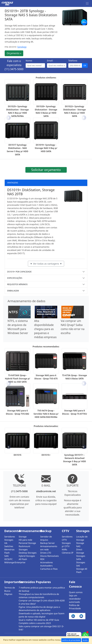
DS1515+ (46, 455)
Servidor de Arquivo (46, 538)
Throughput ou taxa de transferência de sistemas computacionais (39, 596)
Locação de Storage (82, 538)
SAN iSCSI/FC (8, 558)
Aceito (85, 640)
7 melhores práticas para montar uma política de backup (42, 589)
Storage (23, 537)
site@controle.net (46, 491)
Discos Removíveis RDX (49, 558)
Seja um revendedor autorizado (75, 599)
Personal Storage (27, 543)
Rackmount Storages (24, 548)
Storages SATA (81, 558)
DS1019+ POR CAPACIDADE (19, 272)
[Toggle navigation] (87, 3)
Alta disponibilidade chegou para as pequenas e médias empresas (45, 329)
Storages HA (9, 541)
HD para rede (25, 540)
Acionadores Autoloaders (47, 564)
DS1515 (17, 455)
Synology (22, 47)
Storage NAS (80, 545)
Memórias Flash (9, 551)
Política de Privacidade (75, 607)
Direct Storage (80, 551)
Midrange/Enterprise (10, 562)
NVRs (64, 549)
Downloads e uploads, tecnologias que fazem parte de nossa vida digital (42, 615)
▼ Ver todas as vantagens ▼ (46, 264)
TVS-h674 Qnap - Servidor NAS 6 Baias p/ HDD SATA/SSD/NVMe (46, 414)
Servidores (10, 537)
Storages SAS (81, 564)
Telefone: (73, 61)
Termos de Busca (10, 589)
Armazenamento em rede (49, 548)
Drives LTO (46, 553)
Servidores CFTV (67, 538)
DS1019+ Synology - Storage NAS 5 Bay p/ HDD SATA (46, 148)
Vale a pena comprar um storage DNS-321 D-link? (41, 628)
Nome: (29, 61)
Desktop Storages (28, 553)
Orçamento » (14, 53)
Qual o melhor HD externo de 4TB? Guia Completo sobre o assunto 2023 (39, 621)
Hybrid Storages (27, 556)
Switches (9, 546)
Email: (50, 61)
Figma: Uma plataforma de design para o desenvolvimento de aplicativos (39, 609)
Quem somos (76, 592)
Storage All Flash (82, 570)
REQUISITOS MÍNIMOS (17, 284)
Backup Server (47, 543)
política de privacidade (71, 640)
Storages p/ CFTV (66, 545)
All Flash (23, 559)
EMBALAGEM (13, 291)
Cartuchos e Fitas (49, 569)
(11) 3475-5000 (14, 69)
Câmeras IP (68, 553)
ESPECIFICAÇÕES (15, 278)
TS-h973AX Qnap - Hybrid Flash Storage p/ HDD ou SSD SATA (17, 379)
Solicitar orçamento (46, 170)
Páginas (8, 594)
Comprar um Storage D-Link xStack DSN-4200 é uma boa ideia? (42, 602)
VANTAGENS (13, 183)
